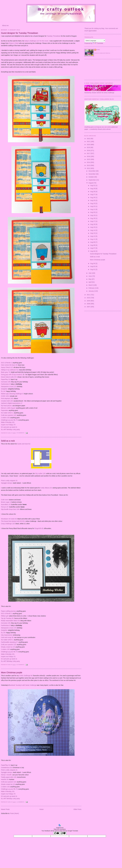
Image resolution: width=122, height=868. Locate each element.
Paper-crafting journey (8, 611)
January (91, 291)
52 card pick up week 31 (9, 427)
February (92, 288)
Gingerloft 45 (39, 528)
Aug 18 (93, 218)
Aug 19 (93, 215)
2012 (89, 168)
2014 (89, 162)
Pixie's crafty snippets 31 (9, 481)
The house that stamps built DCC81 (13, 521)
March (91, 285)
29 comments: (21, 433)
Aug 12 (93, 236)
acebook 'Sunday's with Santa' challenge (23, 685)
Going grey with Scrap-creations (12, 375)
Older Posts (77, 809)
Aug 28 (93, 192)
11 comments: (21, 802)
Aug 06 (93, 251)
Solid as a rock (8, 441)
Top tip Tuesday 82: (8, 618)
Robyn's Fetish (14, 43)
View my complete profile (102, 53)
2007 (89, 307)
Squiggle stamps (7, 483)
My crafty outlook (61, 9)
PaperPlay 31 (6, 379)
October (91, 177)
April (90, 282)
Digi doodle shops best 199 (10, 509)
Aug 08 (93, 245)
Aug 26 (93, 197)
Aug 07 (93, 248)
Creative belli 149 (7, 401)
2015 (89, 159)
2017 (89, 153)
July (90, 273)
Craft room (5, 500)
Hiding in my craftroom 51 (10, 370)
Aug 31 (93, 185)
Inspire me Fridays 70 (8, 425)
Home (42, 809)
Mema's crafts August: (8, 408)
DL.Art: (3, 391)
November (92, 174)
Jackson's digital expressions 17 (12, 403)
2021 (89, 141)
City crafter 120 (40, 473)
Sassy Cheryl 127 (7, 367)
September (92, 180)
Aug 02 (93, 266)
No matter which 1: (7, 413)
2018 (89, 150)
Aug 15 (93, 227)
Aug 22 (93, 206)
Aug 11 (93, 239)
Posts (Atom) (14, 813)
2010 (89, 298)
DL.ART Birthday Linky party (10, 430)
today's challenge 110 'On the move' (36, 41)
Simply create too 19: (8, 647)
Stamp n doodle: (6, 775)
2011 (89, 295)
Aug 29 (93, 188)
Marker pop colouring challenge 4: (12, 394)
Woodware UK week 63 (9, 519)
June (90, 276)
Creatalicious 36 (6, 768)
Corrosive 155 (6, 382)
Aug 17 (93, 221)
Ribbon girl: (5, 616)
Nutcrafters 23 (6, 504)
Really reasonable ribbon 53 (10, 621)
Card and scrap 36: (7, 637)
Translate (98, 43)
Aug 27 (93, 194)
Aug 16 (93, 224)
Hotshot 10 (5, 779)
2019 (89, 147)
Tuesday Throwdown (54, 36)
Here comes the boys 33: (9, 365)
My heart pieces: (7, 406)
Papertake (4, 410)
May (90, 279)
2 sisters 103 (5, 418)
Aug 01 (93, 269)
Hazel (9, 433)
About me (5, 25)
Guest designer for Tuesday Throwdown (20, 33)
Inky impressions (7, 635)
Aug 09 (93, 242)
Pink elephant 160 (7, 398)
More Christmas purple (12, 673)
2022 (89, 139)
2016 (89, 156)
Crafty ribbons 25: (46, 488)
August (91, 183)
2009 (89, 301)
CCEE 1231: (5, 396)
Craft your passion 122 (9, 415)
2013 (89, 165)
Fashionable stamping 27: (10, 642)
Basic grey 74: (6, 372)
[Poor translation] (63, 833)
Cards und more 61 (24, 444)
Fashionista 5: (6, 384)
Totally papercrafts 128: (9, 777)
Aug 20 (93, 212)
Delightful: (4, 389)
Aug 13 (93, 233)
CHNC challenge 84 (26, 676)
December (92, 171)
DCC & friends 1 (6, 363)
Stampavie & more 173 (9, 386)
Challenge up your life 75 (9, 420)
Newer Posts (5, 809)
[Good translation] (57, 833)
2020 (89, 145)
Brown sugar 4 (6, 502)
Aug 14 (93, 230)
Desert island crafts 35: (9, 377)
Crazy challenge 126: (8, 524)
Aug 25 (93, 200)
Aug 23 (93, 203)
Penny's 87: (5, 507)
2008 (89, 304)
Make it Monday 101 (8, 422)
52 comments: (21, 665)
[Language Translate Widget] (95, 41)
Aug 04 (93, 263)
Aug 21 (93, 209)
